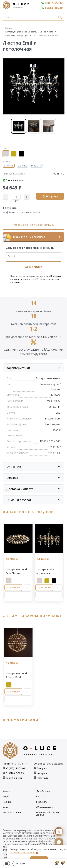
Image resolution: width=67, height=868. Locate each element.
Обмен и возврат (45, 807)
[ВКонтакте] (35, 778)
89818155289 (52, 8)
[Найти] (60, 17)
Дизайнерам (43, 791)
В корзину (50, 196)
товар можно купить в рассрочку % (34, 225)
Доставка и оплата (12, 813)
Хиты (5, 807)
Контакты (41, 797)
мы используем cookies (22, 853)
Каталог (7, 791)
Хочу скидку (34, 267)
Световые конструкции (17, 35)
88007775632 (52, 3)
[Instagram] (35, 773)
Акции (6, 797)
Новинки (7, 802)
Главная (9, 28)
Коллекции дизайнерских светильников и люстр (29, 32)
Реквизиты (42, 802)
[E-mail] (4, 778)
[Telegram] (35, 768)
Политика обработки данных (48, 814)
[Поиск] (33, 17)
